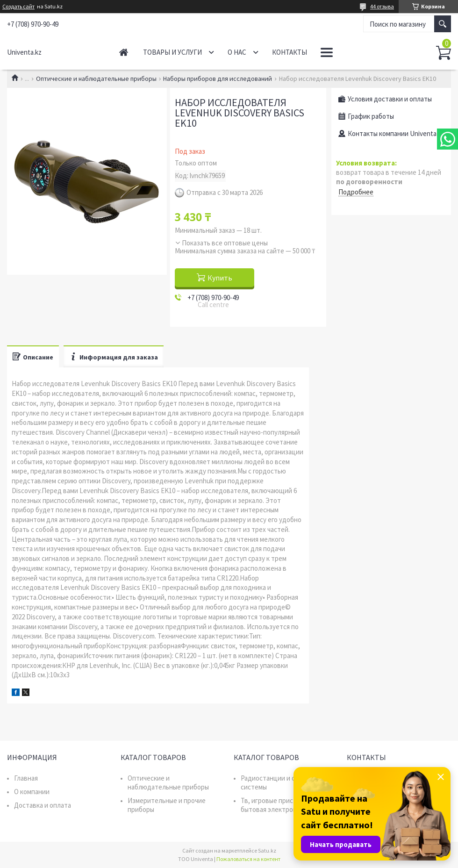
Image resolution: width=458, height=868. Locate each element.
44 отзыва (382, 6)
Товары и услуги (172, 52)
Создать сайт (18, 7)
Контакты (290, 52)
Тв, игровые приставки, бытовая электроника (277, 805)
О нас (237, 52)
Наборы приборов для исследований (218, 79)
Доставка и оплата (43, 805)
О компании (32, 792)
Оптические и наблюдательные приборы (96, 79)
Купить (220, 278)
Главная (124, 52)
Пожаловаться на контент (248, 859)
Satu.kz (267, 850)
